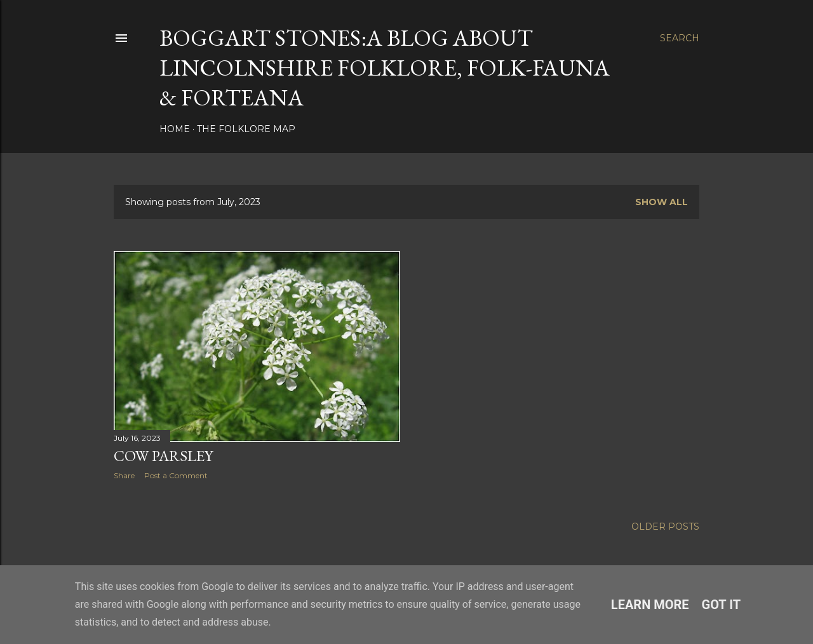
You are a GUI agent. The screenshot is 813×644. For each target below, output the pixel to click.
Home (175, 129)
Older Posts (665, 527)
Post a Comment (176, 475)
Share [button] (124, 475)
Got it (722, 605)
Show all (662, 202)
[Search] (680, 38)
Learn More (650, 605)
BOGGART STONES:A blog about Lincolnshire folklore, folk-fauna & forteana (385, 68)
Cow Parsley (163, 456)
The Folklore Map (246, 129)
